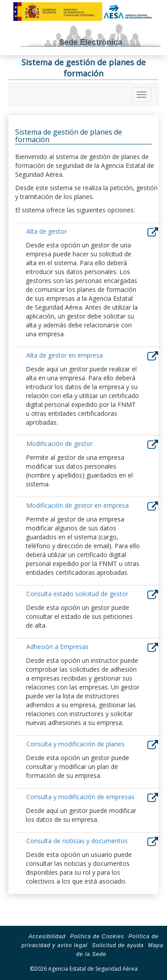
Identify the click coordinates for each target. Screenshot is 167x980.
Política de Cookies (97, 936)
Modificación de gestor (59, 444)
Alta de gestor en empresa (65, 355)
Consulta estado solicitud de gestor (77, 594)
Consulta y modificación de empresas (80, 797)
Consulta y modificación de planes (75, 744)
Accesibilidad (47, 936)
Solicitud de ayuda (118, 945)
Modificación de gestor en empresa (77, 505)
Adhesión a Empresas (57, 647)
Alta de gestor (47, 231)
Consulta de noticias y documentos (77, 841)
